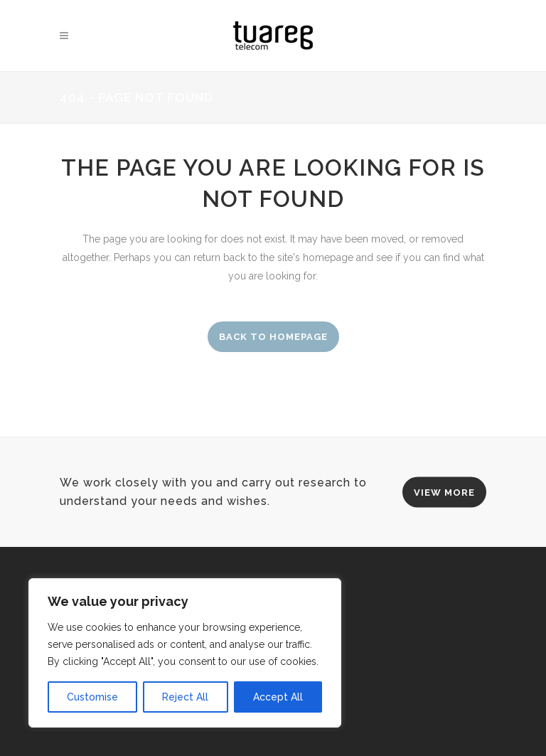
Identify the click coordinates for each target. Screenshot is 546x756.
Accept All (278, 697)
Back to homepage (273, 337)
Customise (92, 697)
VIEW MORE (444, 492)
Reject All (185, 697)
